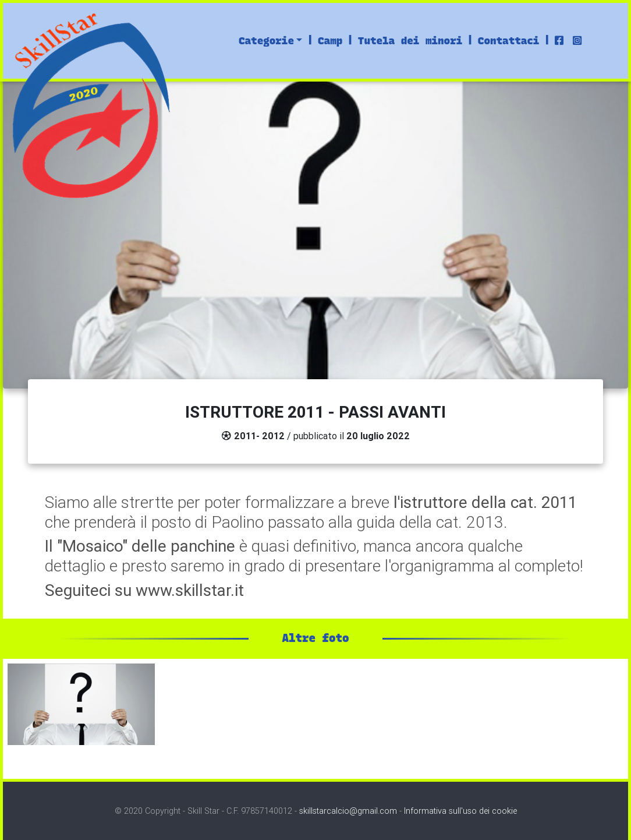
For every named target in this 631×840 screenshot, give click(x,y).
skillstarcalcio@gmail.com (348, 811)
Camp (330, 40)
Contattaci (509, 40)
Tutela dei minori (410, 40)
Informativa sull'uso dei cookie (460, 811)
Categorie (266, 40)
